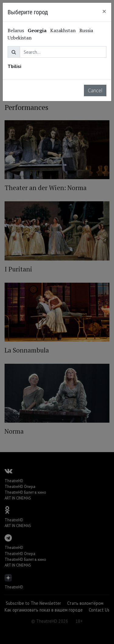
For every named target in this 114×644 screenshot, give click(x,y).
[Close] (104, 11)
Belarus (16, 30)
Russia (86, 30)
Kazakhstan (63, 30)
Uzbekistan (20, 38)
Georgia (37, 30)
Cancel (95, 90)
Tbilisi (14, 66)
